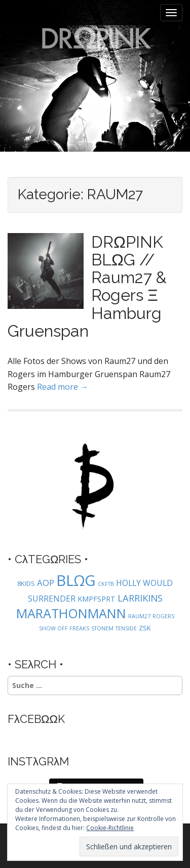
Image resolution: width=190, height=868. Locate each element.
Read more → (63, 387)
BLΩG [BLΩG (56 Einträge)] (76, 580)
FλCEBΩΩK (36, 719)
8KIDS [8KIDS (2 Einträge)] (26, 583)
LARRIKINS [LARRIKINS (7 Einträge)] (140, 598)
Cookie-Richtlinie (110, 828)
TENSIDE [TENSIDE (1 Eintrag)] (126, 628)
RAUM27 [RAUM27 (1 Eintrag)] (139, 616)
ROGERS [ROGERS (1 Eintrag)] (163, 616)
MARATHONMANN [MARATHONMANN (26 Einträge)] (71, 613)
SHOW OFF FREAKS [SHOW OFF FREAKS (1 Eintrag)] (64, 628)
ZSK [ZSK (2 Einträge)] (145, 628)
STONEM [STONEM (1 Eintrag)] (102, 628)
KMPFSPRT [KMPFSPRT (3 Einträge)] (97, 599)
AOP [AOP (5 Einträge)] (46, 583)
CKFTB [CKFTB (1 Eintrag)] (106, 584)
